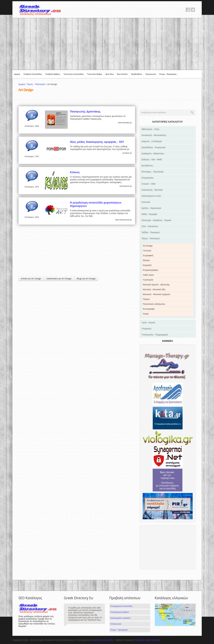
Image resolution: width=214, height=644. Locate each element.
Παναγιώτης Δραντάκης (85, 111)
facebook (188, 10)
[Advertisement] (107, 44)
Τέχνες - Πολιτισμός (37, 84)
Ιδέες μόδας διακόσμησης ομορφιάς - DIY (97, 142)
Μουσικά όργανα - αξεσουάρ (156, 285)
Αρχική (17, 74)
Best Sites (109, 74)
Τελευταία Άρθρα (95, 74)
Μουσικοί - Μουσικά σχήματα (156, 294)
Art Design (148, 246)
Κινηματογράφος (151, 270)
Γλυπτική (147, 251)
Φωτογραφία (149, 309)
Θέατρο (146, 260)
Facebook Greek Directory (148, 640)
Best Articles (122, 74)
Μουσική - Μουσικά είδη (154, 289)
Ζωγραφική (148, 255)
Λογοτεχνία (148, 280)
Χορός (146, 314)
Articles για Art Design (31, 279)
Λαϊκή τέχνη (148, 275)
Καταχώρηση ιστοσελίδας (122, 606)
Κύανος (75, 172)
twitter (193, 10)
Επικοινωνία (151, 74)
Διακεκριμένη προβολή (120, 618)
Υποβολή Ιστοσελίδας (33, 74)
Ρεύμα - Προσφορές (168, 74)
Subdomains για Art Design (59, 279)
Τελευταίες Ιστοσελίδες (74, 74)
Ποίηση (146, 299)
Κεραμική (147, 265)
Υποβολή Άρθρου (53, 74)
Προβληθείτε (137, 74)
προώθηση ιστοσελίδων (103, 640)
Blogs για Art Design (86, 279)
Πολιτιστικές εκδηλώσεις (154, 304)
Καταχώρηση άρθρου (120, 612)
